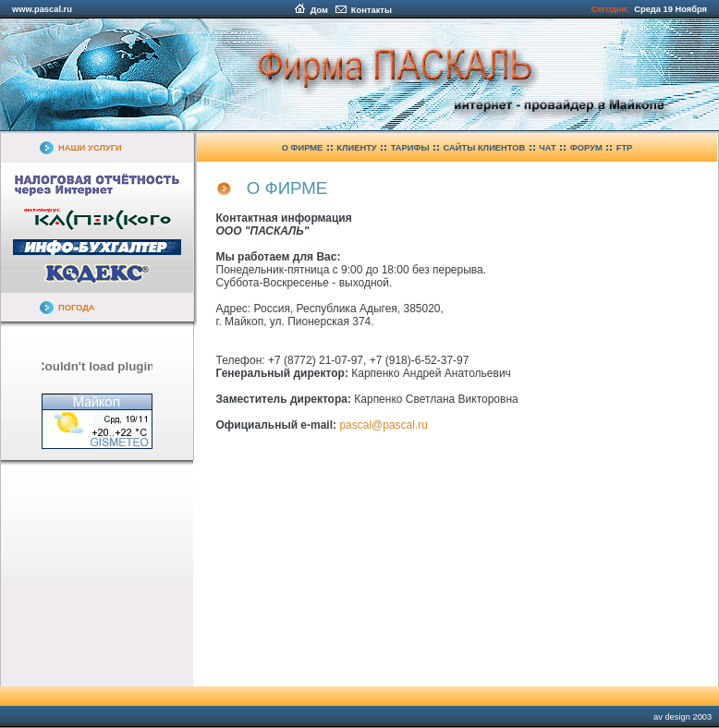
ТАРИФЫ (410, 148)
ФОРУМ (586, 148)
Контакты (364, 10)
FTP (625, 148)
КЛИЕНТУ (356, 148)
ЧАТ (548, 148)
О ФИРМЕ (303, 148)
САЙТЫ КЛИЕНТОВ (485, 148)
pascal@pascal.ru (384, 425)
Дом (311, 10)
